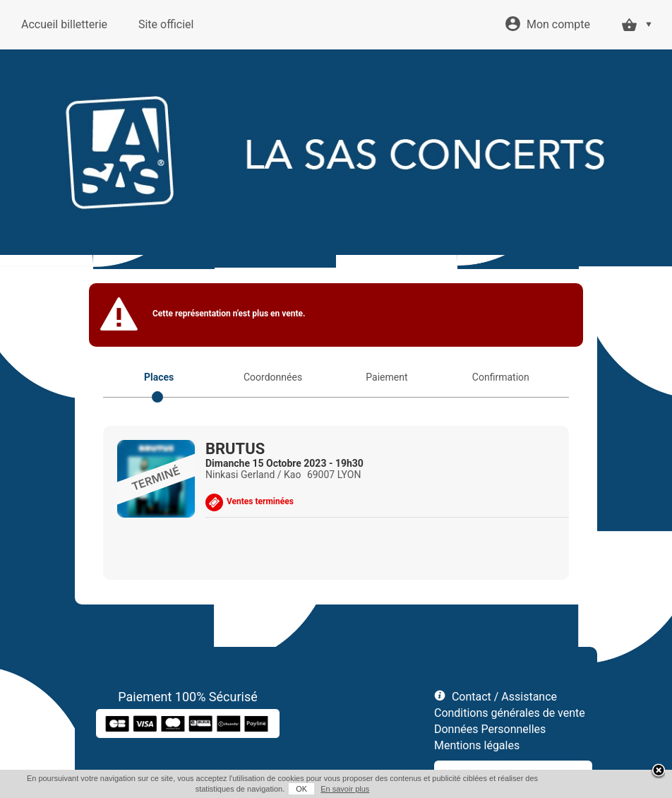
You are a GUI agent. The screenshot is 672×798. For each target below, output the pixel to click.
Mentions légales (477, 745)
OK (301, 789)
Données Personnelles (490, 729)
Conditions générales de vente (510, 713)
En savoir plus (345, 789)
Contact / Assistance (504, 697)
